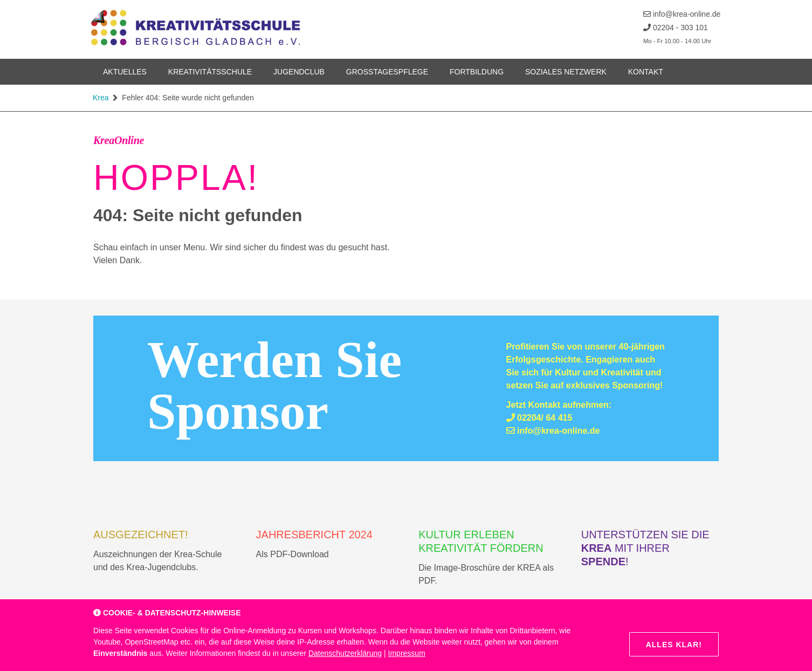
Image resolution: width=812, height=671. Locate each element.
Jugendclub (299, 72)
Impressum (407, 653)
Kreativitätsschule (210, 72)
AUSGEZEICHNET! (141, 535)
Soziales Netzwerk (566, 72)
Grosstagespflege (387, 72)
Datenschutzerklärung (345, 653)
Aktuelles (125, 72)
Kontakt (646, 72)
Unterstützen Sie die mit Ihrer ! (645, 548)
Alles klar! (674, 645)
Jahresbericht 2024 (314, 535)
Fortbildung (477, 72)
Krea (101, 98)
